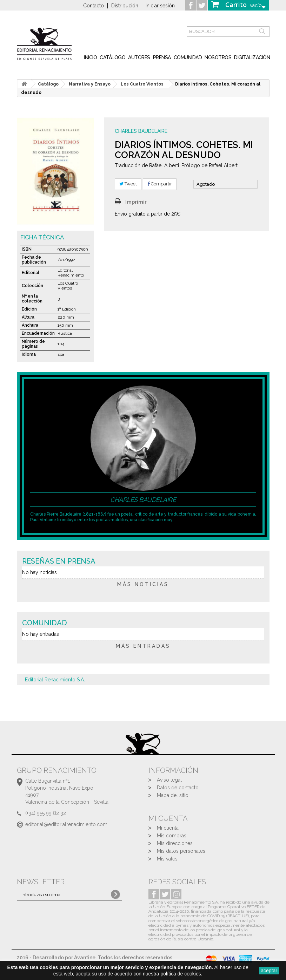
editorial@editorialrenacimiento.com (66, 824)
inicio (90, 57)
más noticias (143, 584)
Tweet (128, 184)
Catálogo (112, 57)
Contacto (94, 6)
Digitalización (252, 57)
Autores (139, 57)
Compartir (160, 184)
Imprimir (136, 202)
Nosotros (218, 57)
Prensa (162, 57)
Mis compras (172, 836)
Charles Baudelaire (141, 131)
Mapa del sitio (173, 795)
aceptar (269, 971)
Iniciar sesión (160, 6)
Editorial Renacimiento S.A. (55, 680)
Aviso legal (169, 780)
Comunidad (188, 57)
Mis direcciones (175, 843)
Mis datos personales (181, 851)
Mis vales (167, 859)
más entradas (143, 646)
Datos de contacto (178, 788)
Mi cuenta (168, 828)
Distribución (125, 6)
